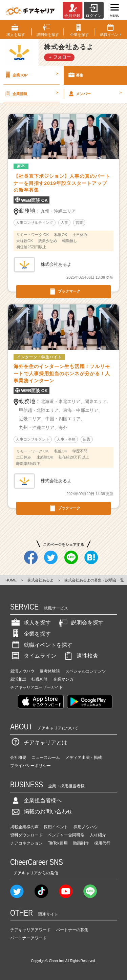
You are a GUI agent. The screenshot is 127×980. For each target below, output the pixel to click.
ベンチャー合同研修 (66, 835)
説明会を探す (81, 623)
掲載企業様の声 (24, 827)
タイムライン (33, 656)
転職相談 (40, 679)
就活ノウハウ (22, 671)
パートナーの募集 (72, 930)
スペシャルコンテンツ (86, 671)
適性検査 (81, 656)
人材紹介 (98, 835)
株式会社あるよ (40, 580)
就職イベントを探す (41, 645)
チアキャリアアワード (30, 930)
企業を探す (30, 634)
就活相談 (18, 679)
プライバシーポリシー (30, 766)
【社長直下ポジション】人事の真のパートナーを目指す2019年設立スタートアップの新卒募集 (62, 183)
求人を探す (30, 623)
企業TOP (31, 75)
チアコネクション (26, 843)
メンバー (94, 93)
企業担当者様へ (36, 800)
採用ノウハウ (86, 827)
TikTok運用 (58, 843)
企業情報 (31, 93)
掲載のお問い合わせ (41, 812)
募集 (76, 75)
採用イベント (56, 827)
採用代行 (102, 843)
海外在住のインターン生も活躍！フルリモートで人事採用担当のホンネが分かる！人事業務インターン (62, 374)
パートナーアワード (28, 938)
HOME (11, 580)
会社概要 (18, 758)
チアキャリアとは (39, 742)
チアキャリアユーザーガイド (37, 687)
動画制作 (81, 843)
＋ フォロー (59, 57)
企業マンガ (63, 679)
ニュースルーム (46, 758)
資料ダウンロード (26, 835)
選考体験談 (50, 671)
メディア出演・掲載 (84, 758)
